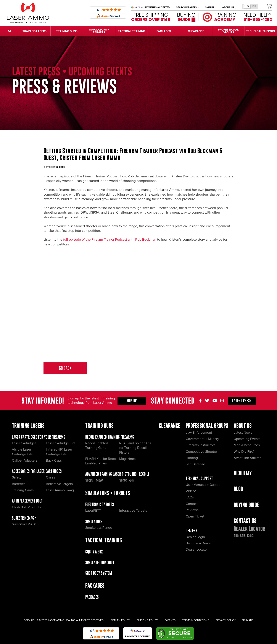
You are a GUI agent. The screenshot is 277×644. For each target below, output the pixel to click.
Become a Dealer (199, 543)
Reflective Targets (59, 484)
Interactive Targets (133, 511)
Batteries (19, 484)
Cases (50, 477)
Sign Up (132, 401)
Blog (238, 489)
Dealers (191, 531)
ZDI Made (248, 620)
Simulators (94, 522)
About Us (229, 7)
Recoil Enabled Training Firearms (110, 437)
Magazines (127, 459)
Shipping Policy (147, 620)
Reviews (192, 510)
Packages (92, 597)
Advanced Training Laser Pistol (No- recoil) (117, 474)
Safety (17, 477)
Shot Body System (99, 573)
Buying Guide (246, 505)
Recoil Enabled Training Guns (97, 445)
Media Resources (247, 445)
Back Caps (54, 461)
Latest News (243, 433)
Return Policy (120, 620)
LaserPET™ (93, 511)
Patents (170, 620)
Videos (191, 491)
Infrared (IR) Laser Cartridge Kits (59, 452)
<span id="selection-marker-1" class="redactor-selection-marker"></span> (138, 305)
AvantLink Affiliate (248, 458)
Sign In (211, 7)
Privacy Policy (226, 620)
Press (242, 401)
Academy (243, 473)
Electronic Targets (100, 504)
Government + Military (202, 439)
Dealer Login (195, 537)
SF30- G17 (127, 480)
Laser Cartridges (24, 443)
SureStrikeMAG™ (24, 518)
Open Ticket (195, 516)
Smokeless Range (99, 528)
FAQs (190, 497)
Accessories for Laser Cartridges (37, 471)
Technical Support (199, 478)
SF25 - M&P (94, 480)
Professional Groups (207, 426)
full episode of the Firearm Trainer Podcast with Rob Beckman (110, 240)
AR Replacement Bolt (27, 501)
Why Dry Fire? (244, 452)
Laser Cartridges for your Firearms (39, 437)
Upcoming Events (247, 439)
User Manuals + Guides (203, 485)
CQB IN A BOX (94, 552)
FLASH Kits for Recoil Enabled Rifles (101, 461)
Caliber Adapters (25, 461)
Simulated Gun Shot (100, 562)
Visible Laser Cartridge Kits (22, 452)
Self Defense (195, 464)
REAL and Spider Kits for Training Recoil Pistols (135, 448)
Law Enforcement (199, 433)
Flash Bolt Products (26, 507)
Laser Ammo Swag (60, 490)
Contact (192, 504)
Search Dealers (188, 7)
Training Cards (23, 490)
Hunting (192, 458)
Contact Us (245, 521)
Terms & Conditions (196, 620)
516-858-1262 (244, 536)
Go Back (65, 368)
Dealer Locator (197, 550)
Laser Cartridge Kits (61, 443)
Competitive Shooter (201, 452)
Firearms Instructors (201, 445)
